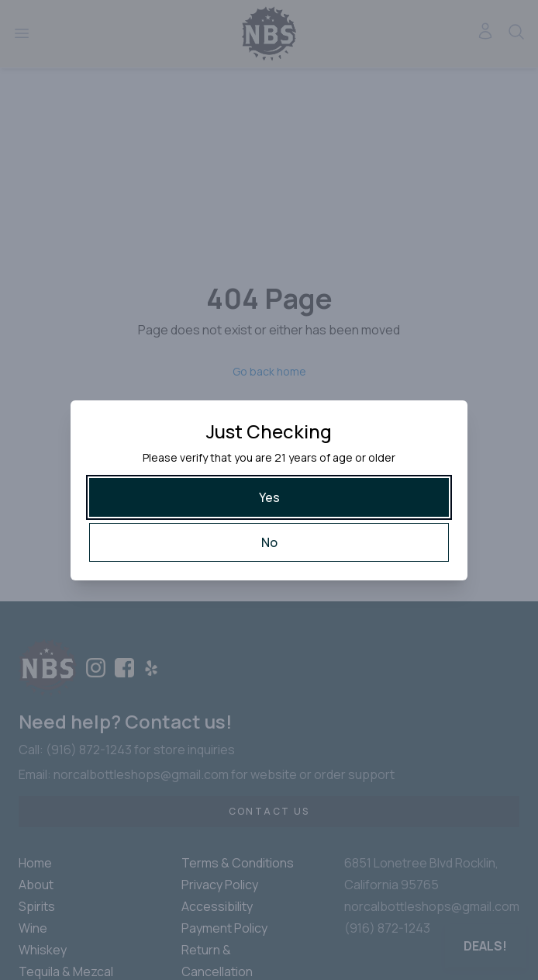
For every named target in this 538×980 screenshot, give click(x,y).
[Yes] (269, 497)
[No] (269, 542)
